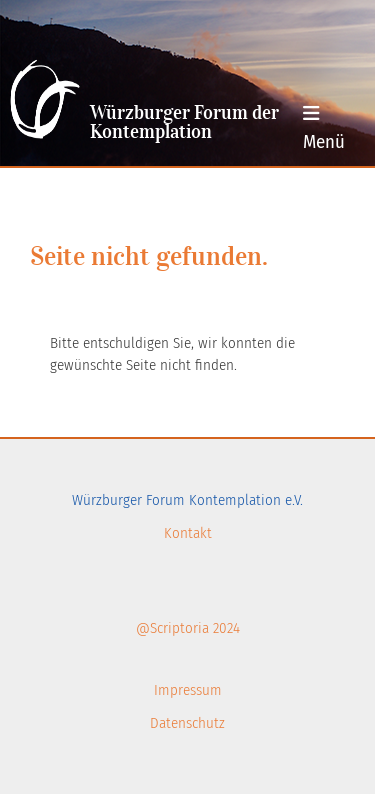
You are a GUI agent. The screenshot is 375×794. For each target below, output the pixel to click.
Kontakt (188, 533)
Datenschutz (187, 723)
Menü (324, 128)
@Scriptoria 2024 (188, 628)
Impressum (188, 690)
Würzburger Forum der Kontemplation (184, 123)
